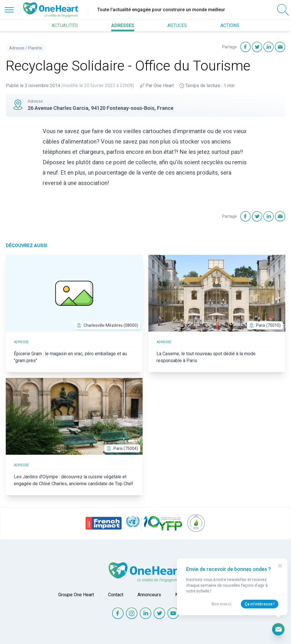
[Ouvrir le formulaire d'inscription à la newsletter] (278, 629)
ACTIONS (230, 25)
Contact (116, 595)
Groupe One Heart (76, 595)
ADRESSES (123, 25)
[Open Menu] (9, 10)
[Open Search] (283, 10)
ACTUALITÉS (65, 25)
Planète (35, 48)
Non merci (221, 604)
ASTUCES (177, 25)
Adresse (17, 48)
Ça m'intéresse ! (260, 604)
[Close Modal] (280, 566)
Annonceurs (149, 595)
